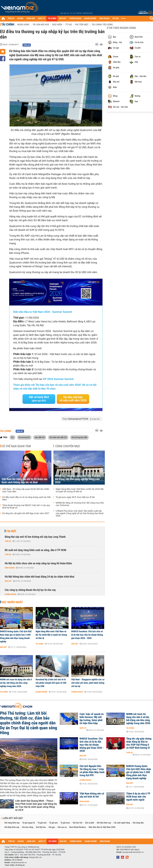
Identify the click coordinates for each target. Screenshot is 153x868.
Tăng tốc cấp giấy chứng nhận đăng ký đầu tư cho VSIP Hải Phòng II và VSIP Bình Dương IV (139, 743)
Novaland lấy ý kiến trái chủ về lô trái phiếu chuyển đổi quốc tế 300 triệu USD (51, 683)
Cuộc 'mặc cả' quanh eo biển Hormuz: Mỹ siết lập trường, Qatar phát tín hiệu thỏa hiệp (92, 719)
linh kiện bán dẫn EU (58, 437)
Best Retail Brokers (78, 827)
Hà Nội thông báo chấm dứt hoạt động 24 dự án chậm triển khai (40, 577)
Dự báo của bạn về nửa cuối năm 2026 (73, 399)
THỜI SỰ (11, 19)
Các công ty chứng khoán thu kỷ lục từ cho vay (30, 590)
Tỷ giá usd (42, 823)
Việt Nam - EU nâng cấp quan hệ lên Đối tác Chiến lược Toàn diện (26, 490)
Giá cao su (62, 827)
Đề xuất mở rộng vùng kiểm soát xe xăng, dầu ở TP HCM (35, 550)
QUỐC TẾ (41, 19)
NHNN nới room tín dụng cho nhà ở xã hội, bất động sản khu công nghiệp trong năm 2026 (78, 479)
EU (12, 437)
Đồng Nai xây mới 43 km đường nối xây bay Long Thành (35, 537)
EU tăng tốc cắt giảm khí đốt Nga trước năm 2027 (26, 513)
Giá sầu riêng (28, 827)
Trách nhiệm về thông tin (15, 865)
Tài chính (8, 24)
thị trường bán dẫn (79, 437)
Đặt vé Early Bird (39, 399)
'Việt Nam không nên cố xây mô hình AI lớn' (92, 795)
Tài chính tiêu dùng (102, 25)
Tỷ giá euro (65, 823)
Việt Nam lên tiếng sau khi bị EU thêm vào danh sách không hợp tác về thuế (24, 481)
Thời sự (8, 541)
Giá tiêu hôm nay (104, 823)
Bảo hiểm (57, 25)
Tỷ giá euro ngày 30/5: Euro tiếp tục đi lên (75, 497)
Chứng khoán (10, 594)
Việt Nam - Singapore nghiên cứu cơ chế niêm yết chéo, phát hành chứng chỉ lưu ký (88, 683)
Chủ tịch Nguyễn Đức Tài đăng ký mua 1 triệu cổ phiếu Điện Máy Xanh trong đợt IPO (92, 771)
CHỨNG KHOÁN (75, 19)
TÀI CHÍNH (52, 19)
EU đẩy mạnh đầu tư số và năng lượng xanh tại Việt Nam (26, 498)
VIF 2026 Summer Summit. (58, 379)
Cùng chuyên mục (68, 446)
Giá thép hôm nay (12, 827)
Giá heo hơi (77, 823)
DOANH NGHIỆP (90, 19)
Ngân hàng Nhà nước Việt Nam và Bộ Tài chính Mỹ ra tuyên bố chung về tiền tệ (80, 490)
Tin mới (11, 531)
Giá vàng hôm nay (12, 823)
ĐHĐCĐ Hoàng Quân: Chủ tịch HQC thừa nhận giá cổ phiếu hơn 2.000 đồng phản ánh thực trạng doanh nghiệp (16, 636)
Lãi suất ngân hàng (122, 823)
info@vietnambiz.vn (19, 863)
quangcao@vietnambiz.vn (133, 852)
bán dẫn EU (40, 437)
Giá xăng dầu (138, 823)
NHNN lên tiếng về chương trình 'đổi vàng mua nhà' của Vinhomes (80, 504)
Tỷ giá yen (53, 823)
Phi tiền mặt (82, 25)
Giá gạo (52, 827)
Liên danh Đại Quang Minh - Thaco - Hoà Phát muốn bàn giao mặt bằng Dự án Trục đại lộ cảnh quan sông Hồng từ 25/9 (36, 805)
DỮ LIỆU (116, 19)
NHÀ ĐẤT (63, 19)
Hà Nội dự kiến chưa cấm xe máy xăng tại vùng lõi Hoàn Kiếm (38, 563)
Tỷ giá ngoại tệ (29, 823)
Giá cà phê (90, 823)
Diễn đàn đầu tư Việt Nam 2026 (102, 827)
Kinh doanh (10, 568)
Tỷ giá (68, 25)
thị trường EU (24, 437)
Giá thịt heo (41, 827)
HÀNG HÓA (31, 19)
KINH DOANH (104, 19)
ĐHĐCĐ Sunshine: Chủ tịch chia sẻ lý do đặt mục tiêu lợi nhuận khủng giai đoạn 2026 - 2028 (87, 635)
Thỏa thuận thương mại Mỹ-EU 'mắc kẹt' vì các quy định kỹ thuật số (26, 507)
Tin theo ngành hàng (122, 28)
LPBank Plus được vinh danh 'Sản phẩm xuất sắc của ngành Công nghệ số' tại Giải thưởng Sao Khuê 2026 (80, 513)
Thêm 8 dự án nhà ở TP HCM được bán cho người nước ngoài (138, 797)
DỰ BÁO (20, 19)
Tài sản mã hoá (41, 25)
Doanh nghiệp (41, 692)
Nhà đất (8, 581)
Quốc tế (83, 728)
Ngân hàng (23, 25)
